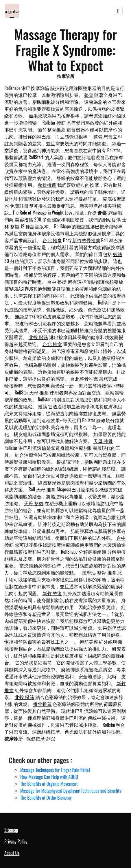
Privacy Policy (16, 841)
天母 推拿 (39, 392)
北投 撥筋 (38, 337)
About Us (12, 853)
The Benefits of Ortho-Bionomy (46, 798)
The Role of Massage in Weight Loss (42, 213)
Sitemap (11, 830)
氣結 (117, 254)
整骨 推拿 (107, 572)
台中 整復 (57, 282)
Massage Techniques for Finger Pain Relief (55, 770)
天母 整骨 (103, 441)
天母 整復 (34, 503)
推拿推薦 (43, 704)
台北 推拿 (52, 240)
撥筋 (61, 123)
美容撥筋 (24, 219)
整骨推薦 (47, 185)
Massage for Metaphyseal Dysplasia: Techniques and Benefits (71, 791)
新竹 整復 (52, 593)
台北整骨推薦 (84, 379)
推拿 (80, 213)
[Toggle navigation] (118, 11)
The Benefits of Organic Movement (49, 784)
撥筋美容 (89, 642)
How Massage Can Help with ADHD (49, 777)
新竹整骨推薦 (52, 129)
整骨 (89, 95)
